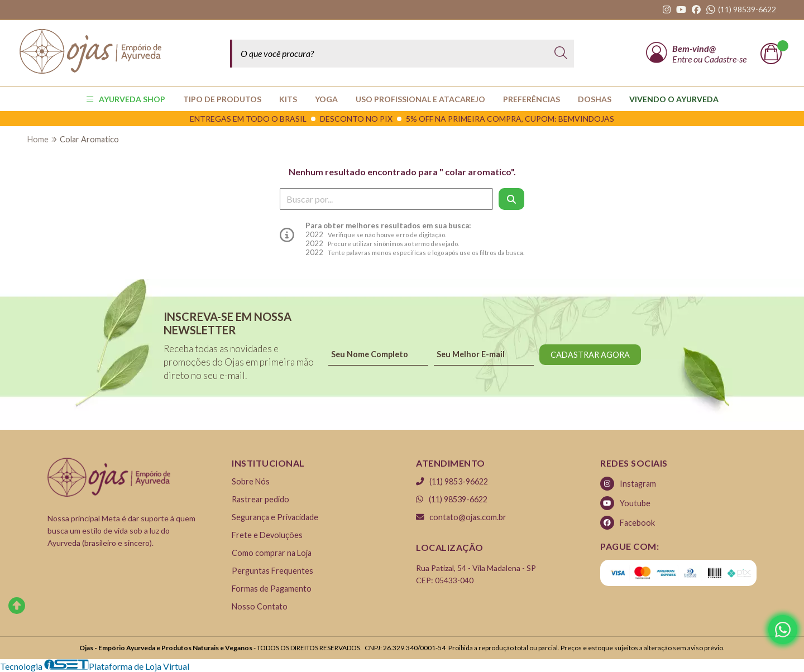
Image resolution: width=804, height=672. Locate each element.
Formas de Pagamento (272, 589)
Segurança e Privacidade (275, 517)
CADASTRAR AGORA (590, 355)
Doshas (595, 99)
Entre (683, 59)
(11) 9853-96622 (452, 481)
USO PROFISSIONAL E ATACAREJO (420, 99)
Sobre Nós (251, 481)
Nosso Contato (260, 606)
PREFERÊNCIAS (532, 99)
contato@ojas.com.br (461, 517)
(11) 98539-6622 (452, 499)
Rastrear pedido (260, 499)
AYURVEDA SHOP (126, 99)
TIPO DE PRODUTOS (222, 99)
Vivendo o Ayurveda (674, 99)
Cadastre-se (725, 59)
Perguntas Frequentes (272, 571)
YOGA (326, 99)
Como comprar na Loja (272, 553)
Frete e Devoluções (267, 535)
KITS (288, 99)
